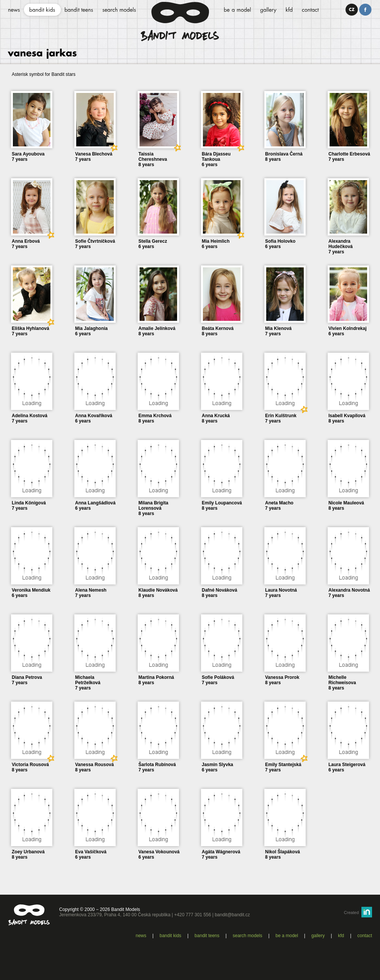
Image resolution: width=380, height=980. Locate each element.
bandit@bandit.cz (232, 915)
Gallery (318, 936)
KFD (341, 936)
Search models (248, 936)
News (141, 936)
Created (351, 912)
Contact (365, 936)
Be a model (287, 936)
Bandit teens (207, 936)
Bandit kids (170, 936)
